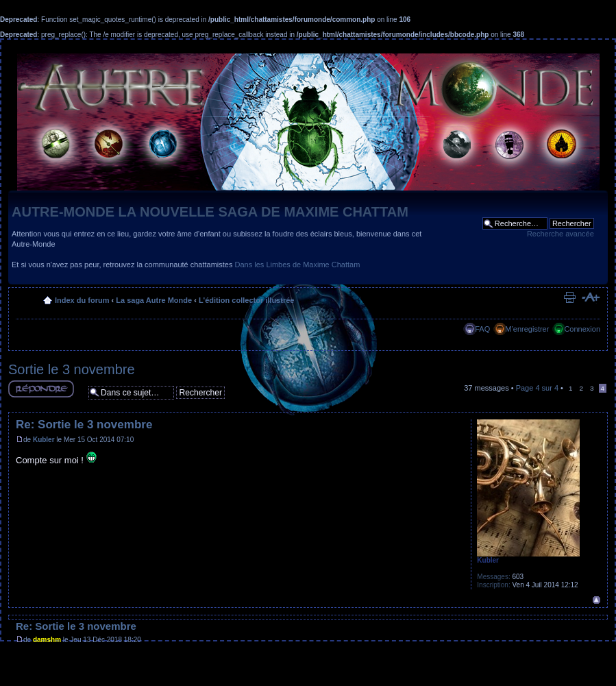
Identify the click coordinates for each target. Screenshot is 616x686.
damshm (47, 640)
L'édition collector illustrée (247, 300)
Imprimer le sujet (569, 297)
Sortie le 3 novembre (72, 369)
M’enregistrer (527, 329)
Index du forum (82, 300)
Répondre (41, 389)
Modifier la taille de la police (590, 297)
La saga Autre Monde (154, 300)
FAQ (482, 329)
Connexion (582, 329)
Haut (596, 600)
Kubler (44, 440)
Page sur (537, 388)
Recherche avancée (560, 234)
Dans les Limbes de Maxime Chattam (298, 265)
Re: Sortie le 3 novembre (84, 425)
